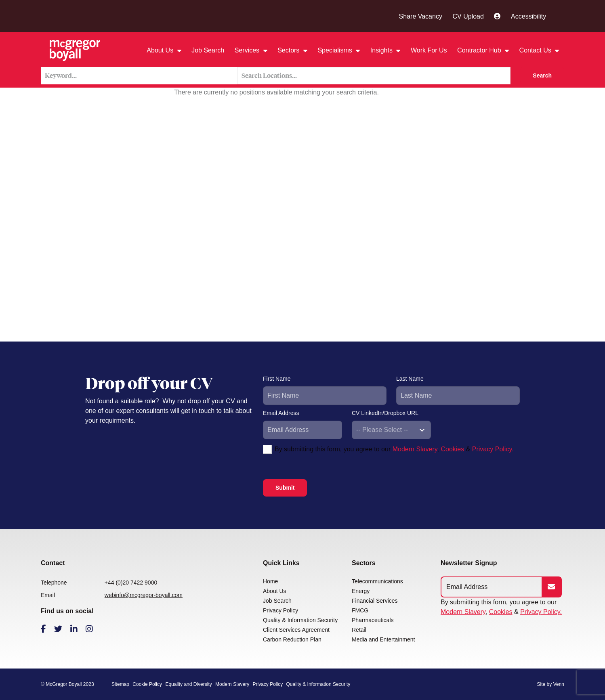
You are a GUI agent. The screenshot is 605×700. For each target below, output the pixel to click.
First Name (277, 379)
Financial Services (375, 601)
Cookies (452, 449)
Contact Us (536, 50)
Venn (559, 684)
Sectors (289, 50)
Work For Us (429, 50)
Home (270, 581)
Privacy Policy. (493, 449)
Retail (359, 630)
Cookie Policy (147, 684)
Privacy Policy (280, 610)
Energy (361, 591)
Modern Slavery (415, 449)
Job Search (208, 50)
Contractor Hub (480, 50)
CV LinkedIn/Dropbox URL (385, 413)
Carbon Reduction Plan (292, 639)
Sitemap (120, 684)
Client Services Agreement (296, 630)
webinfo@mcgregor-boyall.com (144, 595)
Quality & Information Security (300, 620)
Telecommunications (377, 581)
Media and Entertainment (383, 639)
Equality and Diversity (188, 684)
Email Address (281, 413)
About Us (161, 50)
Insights (382, 50)
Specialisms (336, 50)
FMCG (360, 610)
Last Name (410, 379)
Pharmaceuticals (373, 620)
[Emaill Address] (492, 587)
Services (248, 50)
